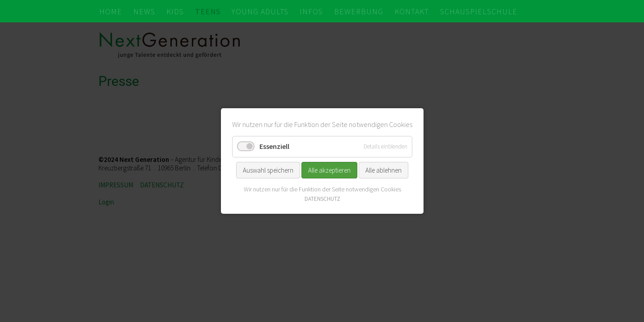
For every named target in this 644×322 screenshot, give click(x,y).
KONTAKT (412, 11)
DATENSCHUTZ (322, 199)
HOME (111, 11)
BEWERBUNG (359, 11)
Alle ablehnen (383, 170)
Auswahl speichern (268, 170)
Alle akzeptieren (329, 170)
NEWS (144, 11)
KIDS (175, 11)
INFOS (311, 11)
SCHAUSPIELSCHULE (479, 11)
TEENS (208, 11)
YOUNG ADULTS (260, 11)
